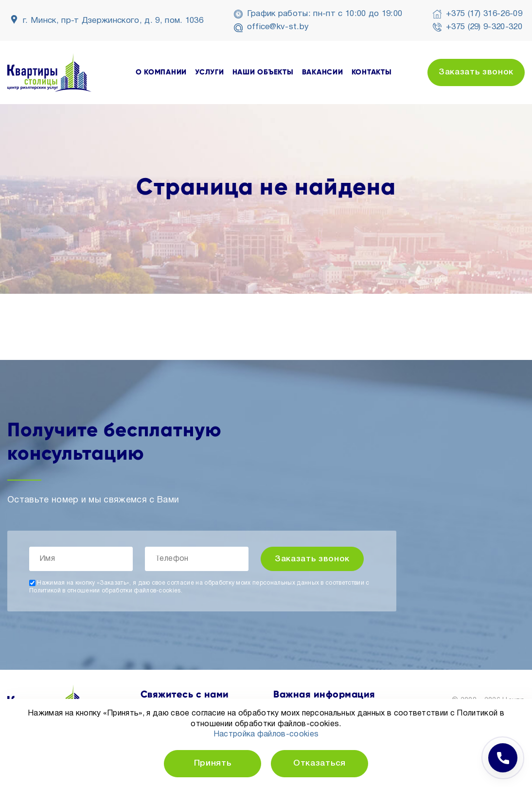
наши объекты (263, 72)
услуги (210, 72)
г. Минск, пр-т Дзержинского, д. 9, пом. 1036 (113, 21)
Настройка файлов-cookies (266, 734)
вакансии (323, 72)
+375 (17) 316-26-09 (484, 14)
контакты (372, 72)
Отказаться (319, 763)
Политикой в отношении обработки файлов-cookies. (106, 591)
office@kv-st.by (278, 27)
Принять (213, 763)
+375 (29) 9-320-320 (484, 27)
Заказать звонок (476, 72)
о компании (161, 72)
